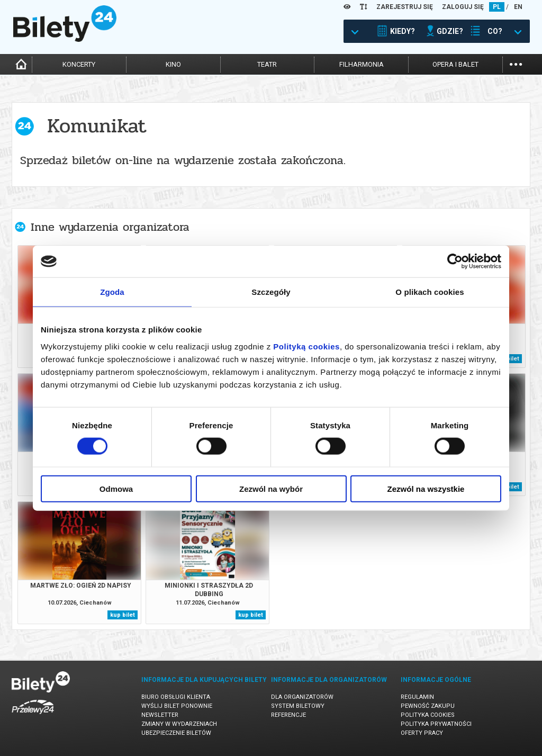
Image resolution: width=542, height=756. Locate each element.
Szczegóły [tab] (271, 292)
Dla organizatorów (302, 697)
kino (173, 64)
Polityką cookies (306, 346)
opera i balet (455, 64)
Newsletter (160, 715)
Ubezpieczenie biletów (176, 733)
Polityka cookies (428, 715)
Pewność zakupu (428, 706)
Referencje (288, 715)
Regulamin (417, 697)
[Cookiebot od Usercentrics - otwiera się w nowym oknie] (455, 262)
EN (518, 7)
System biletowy (298, 706)
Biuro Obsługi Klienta (176, 697)
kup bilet (123, 615)
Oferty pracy (422, 733)
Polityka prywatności (436, 724)
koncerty (79, 64)
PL (497, 7)
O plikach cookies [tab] (430, 292)
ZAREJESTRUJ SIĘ (405, 7)
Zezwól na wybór (271, 488)
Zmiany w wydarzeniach (179, 724)
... (516, 63)
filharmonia (362, 64)
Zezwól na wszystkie (426, 488)
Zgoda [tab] (112, 292)
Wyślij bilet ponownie (177, 706)
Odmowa (116, 488)
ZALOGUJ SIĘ (463, 7)
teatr (267, 64)
